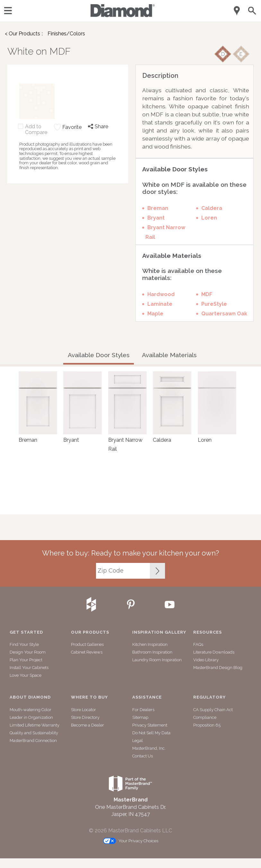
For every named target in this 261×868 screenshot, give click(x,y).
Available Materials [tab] (169, 355)
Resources (208, 632)
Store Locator (83, 710)
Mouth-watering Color (30, 710)
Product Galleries (87, 644)
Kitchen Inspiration (150, 644)
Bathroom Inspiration (152, 652)
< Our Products (22, 34)
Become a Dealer (87, 725)
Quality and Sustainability (34, 733)
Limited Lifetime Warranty (35, 725)
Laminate (160, 304)
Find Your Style (24, 644)
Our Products (90, 632)
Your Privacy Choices (131, 841)
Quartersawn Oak (224, 314)
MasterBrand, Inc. (149, 748)
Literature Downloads (214, 652)
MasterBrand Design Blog (218, 668)
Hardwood (161, 294)
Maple (155, 314)
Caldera (212, 208)
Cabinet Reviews (87, 652)
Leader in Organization (31, 717)
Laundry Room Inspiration (157, 660)
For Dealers (143, 710)
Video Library (206, 660)
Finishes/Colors (66, 34)
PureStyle (214, 304)
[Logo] (123, 15)
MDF (207, 294)
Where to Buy (89, 697)
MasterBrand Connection (33, 741)
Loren (209, 218)
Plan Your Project (26, 660)
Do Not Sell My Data (151, 733)
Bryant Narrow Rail (165, 232)
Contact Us (143, 756)
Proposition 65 (207, 725)
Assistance (147, 697)
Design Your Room (28, 652)
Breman (158, 208)
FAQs (198, 644)
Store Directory (85, 717)
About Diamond (30, 697)
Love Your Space (26, 675)
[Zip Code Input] (157, 571)
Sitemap (140, 717)
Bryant (156, 218)
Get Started (26, 632)
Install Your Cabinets (29, 668)
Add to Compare (36, 130)
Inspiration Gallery (159, 632)
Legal (138, 741)
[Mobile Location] (237, 11)
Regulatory (209, 697)
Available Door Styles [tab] (99, 355)
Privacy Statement (150, 725)
